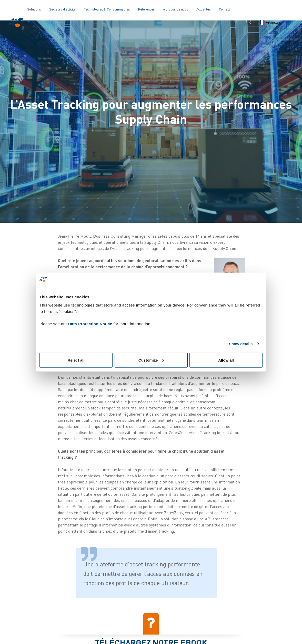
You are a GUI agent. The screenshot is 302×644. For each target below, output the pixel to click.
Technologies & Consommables (107, 9)
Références (147, 9)
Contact (224, 9)
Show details (241, 344)
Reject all (76, 360)
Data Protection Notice (90, 324)
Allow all (226, 360)
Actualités (204, 9)
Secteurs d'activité (62, 9)
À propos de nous (176, 9)
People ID (34, 35)
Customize (151, 360)
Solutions (34, 9)
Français (273, 22)
